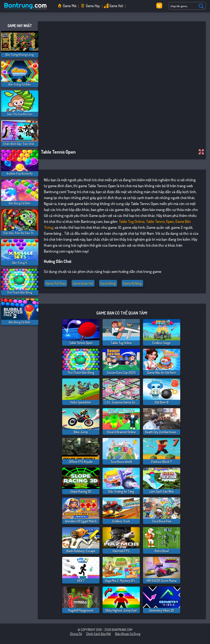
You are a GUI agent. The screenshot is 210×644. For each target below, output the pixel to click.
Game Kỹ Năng (132, 283)
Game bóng (108, 283)
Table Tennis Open (160, 221)
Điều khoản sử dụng (128, 634)
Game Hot (116, 6)
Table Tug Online (132, 221)
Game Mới (70, 6)
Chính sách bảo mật (99, 634)
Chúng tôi (76, 634)
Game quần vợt (83, 283)
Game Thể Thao (56, 283)
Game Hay (93, 6)
